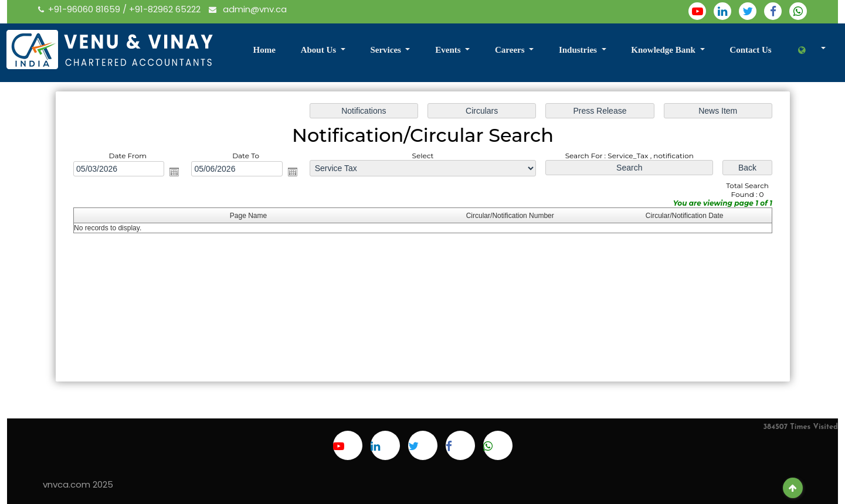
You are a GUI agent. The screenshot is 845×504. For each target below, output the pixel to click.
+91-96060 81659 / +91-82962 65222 (121, 9)
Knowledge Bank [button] (664, 50)
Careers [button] (511, 50)
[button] (811, 51)
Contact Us (750, 50)
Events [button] (449, 50)
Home (264, 50)
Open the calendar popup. (178, 173)
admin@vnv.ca (248, 9)
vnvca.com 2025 (78, 484)
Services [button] (386, 50)
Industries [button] (579, 50)
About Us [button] (320, 50)
